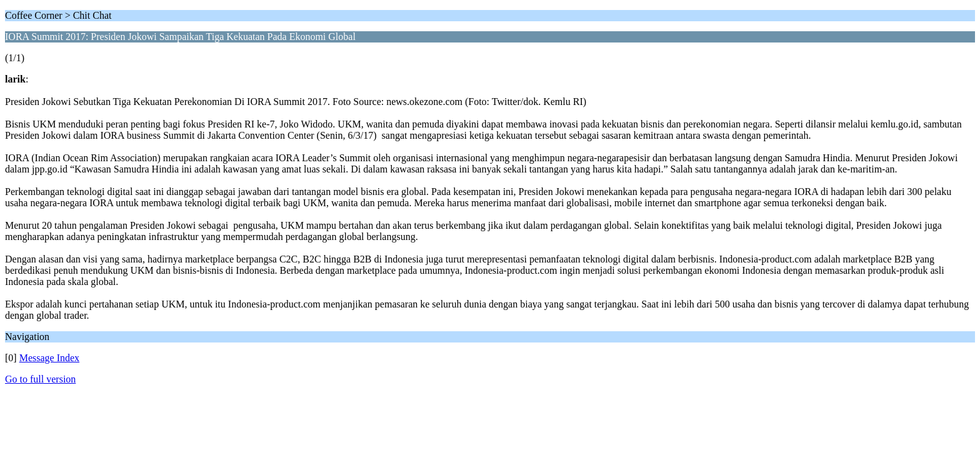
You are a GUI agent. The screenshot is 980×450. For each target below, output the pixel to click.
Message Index (49, 358)
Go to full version (40, 379)
